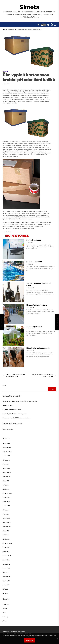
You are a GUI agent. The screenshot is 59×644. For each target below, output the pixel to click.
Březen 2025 (6, 460)
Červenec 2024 (7, 493)
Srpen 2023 (6, 539)
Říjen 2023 (6, 531)
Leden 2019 (6, 585)
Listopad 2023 (7, 527)
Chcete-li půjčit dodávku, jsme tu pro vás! (15, 414)
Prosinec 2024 (7, 473)
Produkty (5, 71)
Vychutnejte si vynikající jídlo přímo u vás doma (16, 418)
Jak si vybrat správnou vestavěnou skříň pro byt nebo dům (20, 401)
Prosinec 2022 (7, 556)
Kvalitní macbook (34, 240)
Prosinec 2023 (7, 522)
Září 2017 (5, 593)
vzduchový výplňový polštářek (18, 223)
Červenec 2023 (7, 543)
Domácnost (6, 604)
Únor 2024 (6, 514)
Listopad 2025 (7, 448)
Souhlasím (30, 640)
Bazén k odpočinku (34, 262)
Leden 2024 (6, 518)
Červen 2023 (6, 547)
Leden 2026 (6, 443)
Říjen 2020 (6, 572)
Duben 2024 (6, 506)
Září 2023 (5, 535)
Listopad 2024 (7, 477)
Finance (5, 608)
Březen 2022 (6, 564)
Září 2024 (5, 485)
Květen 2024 (6, 502)
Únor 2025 (6, 464)
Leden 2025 (6, 468)
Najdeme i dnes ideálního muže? (12, 410)
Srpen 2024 (6, 489)
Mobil (4, 613)
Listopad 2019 (7, 577)
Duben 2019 (6, 581)
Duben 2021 (6, 568)
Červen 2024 (6, 498)
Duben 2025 (6, 456)
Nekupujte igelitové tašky (37, 305)
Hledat (4, 386)
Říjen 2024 (6, 481)
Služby (5, 621)
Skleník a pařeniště (34, 327)
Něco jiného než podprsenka (38, 348)
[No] (57, 639)
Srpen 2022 (6, 560)
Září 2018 (5, 589)
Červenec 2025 (7, 452)
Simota (29, 7)
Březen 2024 (6, 510)
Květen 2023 (6, 552)
